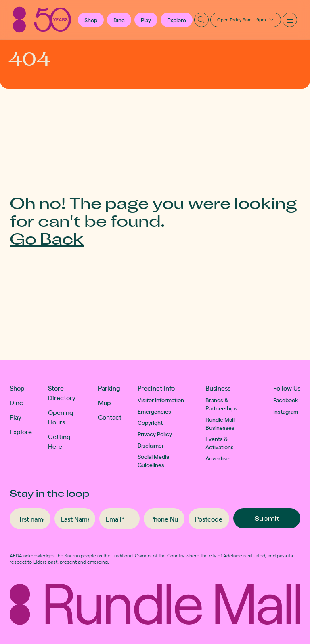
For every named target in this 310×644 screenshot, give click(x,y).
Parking (109, 388)
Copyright (150, 422)
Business (218, 388)
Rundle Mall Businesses (220, 423)
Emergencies (154, 411)
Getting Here (59, 441)
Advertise (218, 458)
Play (146, 20)
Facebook (286, 400)
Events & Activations (220, 443)
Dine (119, 20)
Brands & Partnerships (221, 404)
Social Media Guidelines (153, 460)
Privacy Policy (155, 434)
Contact (110, 417)
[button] (91, 20)
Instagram (286, 411)
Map (105, 402)
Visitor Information (161, 400)
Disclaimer (151, 445)
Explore (177, 20)
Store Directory (62, 393)
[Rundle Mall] (42, 20)
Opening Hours (61, 417)
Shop (17, 388)
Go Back (47, 238)
